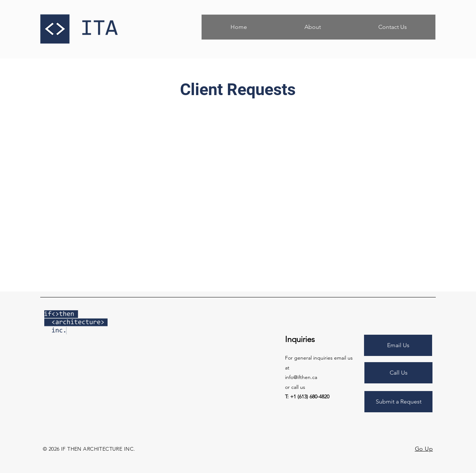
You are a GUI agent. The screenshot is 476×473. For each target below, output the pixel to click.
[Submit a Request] (398, 402)
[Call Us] (398, 373)
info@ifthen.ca (301, 377)
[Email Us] (398, 345)
